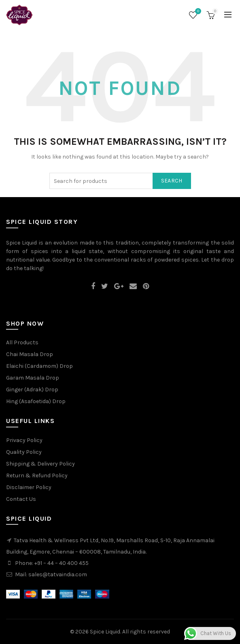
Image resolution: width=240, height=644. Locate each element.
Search (172, 181)
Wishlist (197, 12)
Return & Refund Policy (37, 475)
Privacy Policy (24, 440)
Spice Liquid (105, 632)
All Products (22, 342)
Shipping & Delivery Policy (40, 464)
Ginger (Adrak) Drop (32, 390)
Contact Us (21, 499)
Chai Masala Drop (30, 354)
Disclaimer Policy (29, 487)
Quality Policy (24, 452)
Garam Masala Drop (33, 378)
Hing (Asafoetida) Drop (36, 401)
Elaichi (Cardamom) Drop (39, 366)
